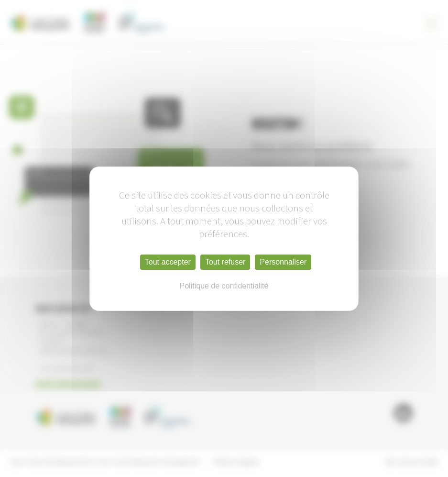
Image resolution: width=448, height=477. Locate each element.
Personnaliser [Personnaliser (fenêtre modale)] (283, 262)
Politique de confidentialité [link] (224, 286)
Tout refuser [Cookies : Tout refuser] (225, 262)
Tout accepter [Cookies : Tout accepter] (168, 262)
